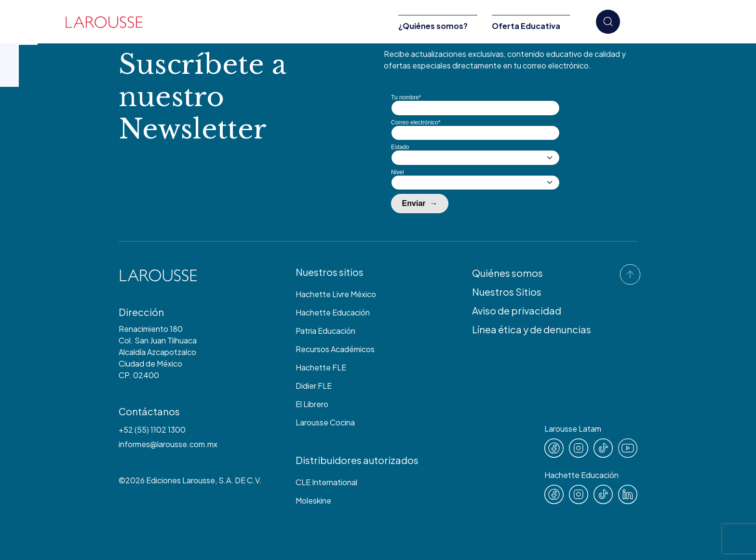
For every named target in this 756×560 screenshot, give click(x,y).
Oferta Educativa (526, 26)
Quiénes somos (507, 273)
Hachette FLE (321, 367)
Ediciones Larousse (181, 480)
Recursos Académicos (335, 349)
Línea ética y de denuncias (532, 329)
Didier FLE (314, 386)
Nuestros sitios (330, 272)
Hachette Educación (333, 312)
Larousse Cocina (325, 422)
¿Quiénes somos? (433, 26)
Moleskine (313, 500)
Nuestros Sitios (507, 292)
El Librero (312, 404)
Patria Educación (325, 331)
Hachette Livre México (336, 294)
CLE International (326, 482)
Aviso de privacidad (517, 310)
